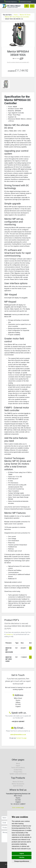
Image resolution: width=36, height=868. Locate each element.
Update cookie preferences (18, 774)
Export (18, 766)
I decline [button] (22, 857)
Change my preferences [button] (22, 861)
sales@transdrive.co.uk (18, 735)
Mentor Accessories (18, 784)
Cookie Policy (18, 770)
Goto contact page (18, 808)
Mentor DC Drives (25, 15)
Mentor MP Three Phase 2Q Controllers (17, 17)
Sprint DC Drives (18, 786)
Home (16, 15)
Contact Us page (21, 738)
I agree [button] (22, 853)
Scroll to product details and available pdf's (18, 62)
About (18, 764)
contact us (9, 634)
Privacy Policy (18, 772)
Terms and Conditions (18, 768)
